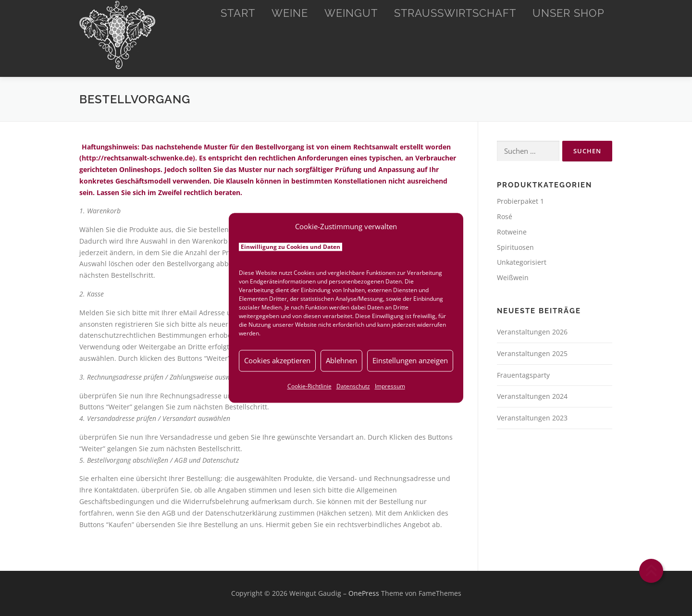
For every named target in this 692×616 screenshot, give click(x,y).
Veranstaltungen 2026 (532, 332)
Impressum (390, 386)
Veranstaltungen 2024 (532, 396)
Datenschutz (353, 386)
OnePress (364, 593)
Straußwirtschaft (455, 13)
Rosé (505, 216)
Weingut (351, 13)
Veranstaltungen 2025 (532, 353)
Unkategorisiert (522, 262)
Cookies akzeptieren (277, 360)
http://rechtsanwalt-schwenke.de (137, 158)
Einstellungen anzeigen (410, 360)
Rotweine (512, 232)
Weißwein (513, 277)
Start (238, 13)
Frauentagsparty (523, 375)
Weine (290, 13)
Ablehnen (341, 360)
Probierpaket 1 (520, 201)
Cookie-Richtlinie (309, 386)
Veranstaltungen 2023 (532, 418)
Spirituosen (515, 247)
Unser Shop (568, 13)
